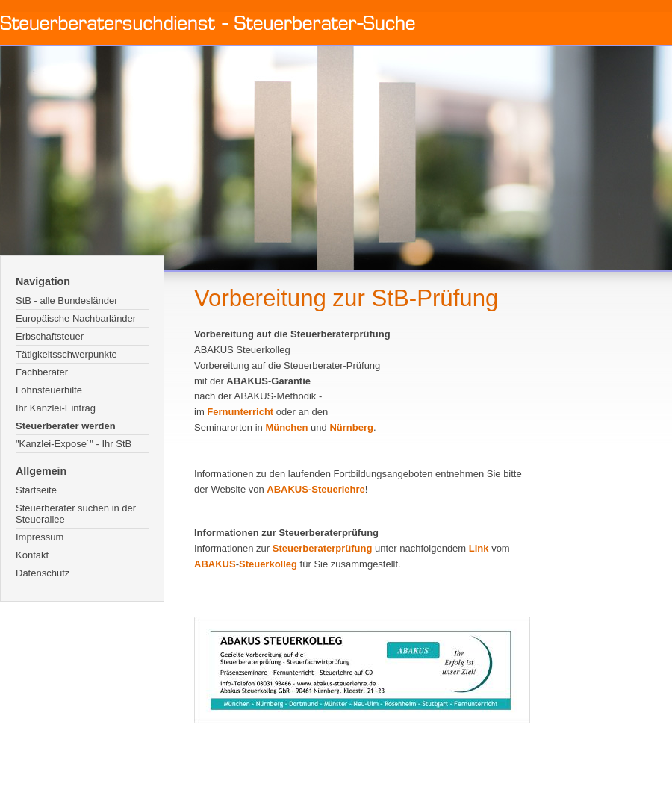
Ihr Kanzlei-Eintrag (56, 408)
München (286, 427)
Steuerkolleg (268, 564)
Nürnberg (351, 427)
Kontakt (32, 555)
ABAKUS (215, 564)
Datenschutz (43, 573)
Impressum (40, 537)
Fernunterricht (240, 412)
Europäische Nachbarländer (76, 318)
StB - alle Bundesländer (67, 300)
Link (479, 548)
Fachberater (42, 372)
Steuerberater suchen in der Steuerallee (76, 514)
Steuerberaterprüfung (323, 548)
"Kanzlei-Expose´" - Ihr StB (74, 444)
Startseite (36, 490)
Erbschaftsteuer (50, 336)
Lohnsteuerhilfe (49, 390)
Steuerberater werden (66, 426)
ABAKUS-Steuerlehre (315, 489)
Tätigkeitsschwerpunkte (66, 354)
